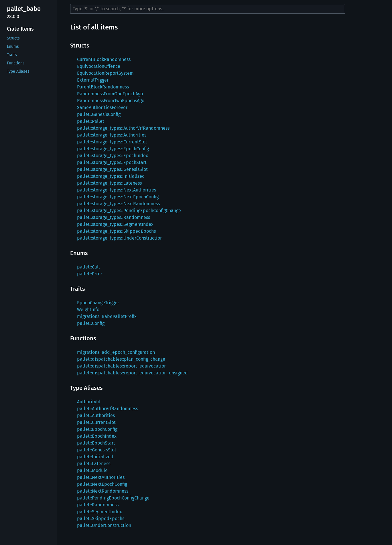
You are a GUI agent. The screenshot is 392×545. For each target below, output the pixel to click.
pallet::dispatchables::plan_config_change (121, 359)
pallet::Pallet (91, 121)
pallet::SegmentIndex (100, 512)
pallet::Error (90, 274)
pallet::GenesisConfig (99, 114)
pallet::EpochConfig (97, 429)
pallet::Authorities (96, 415)
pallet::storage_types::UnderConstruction (120, 238)
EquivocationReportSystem (105, 73)
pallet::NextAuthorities (101, 477)
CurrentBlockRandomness (104, 59)
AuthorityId (89, 402)
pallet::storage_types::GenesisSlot (112, 169)
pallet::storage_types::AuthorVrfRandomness (123, 128)
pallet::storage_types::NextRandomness (118, 204)
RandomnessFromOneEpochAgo (110, 94)
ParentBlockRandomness (103, 87)
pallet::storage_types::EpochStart (112, 162)
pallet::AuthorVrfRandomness (108, 409)
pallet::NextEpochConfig (102, 484)
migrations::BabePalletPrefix (107, 316)
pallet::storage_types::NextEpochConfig (118, 197)
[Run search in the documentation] (208, 9)
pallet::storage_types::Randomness (114, 217)
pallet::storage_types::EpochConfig (113, 149)
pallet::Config (91, 323)
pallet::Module (92, 470)
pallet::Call (88, 267)
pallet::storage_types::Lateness (109, 183)
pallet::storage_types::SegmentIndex (115, 224)
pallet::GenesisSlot (97, 450)
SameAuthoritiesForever (102, 107)
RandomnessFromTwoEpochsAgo (111, 101)
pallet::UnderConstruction (104, 525)
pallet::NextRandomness (103, 491)
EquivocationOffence (99, 66)
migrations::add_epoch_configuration (116, 352)
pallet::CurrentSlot (96, 422)
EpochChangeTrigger (98, 303)
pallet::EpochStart (96, 443)
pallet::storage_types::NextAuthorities (117, 190)
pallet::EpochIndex (97, 436)
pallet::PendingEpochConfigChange (113, 498)
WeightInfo (88, 310)
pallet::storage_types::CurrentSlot (112, 142)
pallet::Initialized (95, 457)
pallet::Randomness (98, 505)
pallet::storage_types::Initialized (111, 176)
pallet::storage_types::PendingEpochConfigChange (129, 211)
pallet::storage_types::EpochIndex (113, 156)
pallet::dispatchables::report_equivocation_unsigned (132, 373)
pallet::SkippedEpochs (101, 519)
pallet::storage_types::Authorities (112, 135)
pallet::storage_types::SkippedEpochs (116, 231)
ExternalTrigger (93, 80)
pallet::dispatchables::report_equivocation (122, 366)
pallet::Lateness (94, 464)
